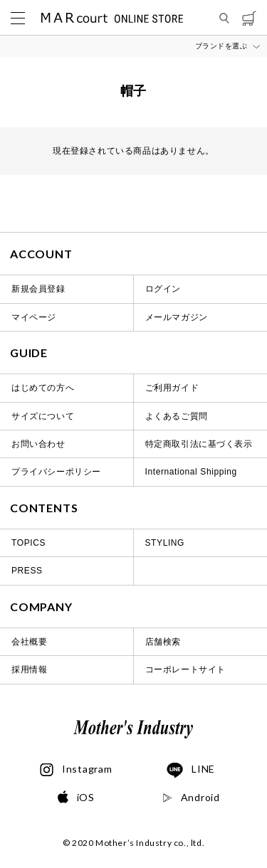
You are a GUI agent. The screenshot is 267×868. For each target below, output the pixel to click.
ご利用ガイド (172, 388)
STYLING (165, 543)
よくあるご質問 (177, 416)
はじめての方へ (43, 388)
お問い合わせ (38, 444)
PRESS (27, 571)
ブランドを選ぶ (221, 46)
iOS (76, 798)
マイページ (34, 317)
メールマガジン (177, 317)
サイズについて (43, 416)
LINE (191, 771)
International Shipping (191, 472)
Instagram (76, 770)
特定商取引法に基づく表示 (199, 444)
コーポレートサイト (185, 669)
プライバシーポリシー (56, 472)
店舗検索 (163, 642)
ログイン (163, 289)
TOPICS (28, 543)
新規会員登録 (38, 289)
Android (191, 798)
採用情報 (29, 669)
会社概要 (29, 642)
